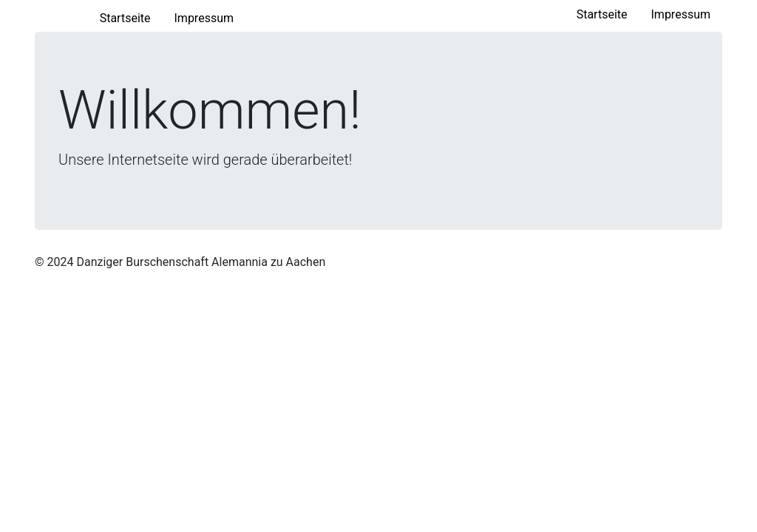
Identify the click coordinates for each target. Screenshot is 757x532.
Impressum (681, 14)
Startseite (608, 13)
